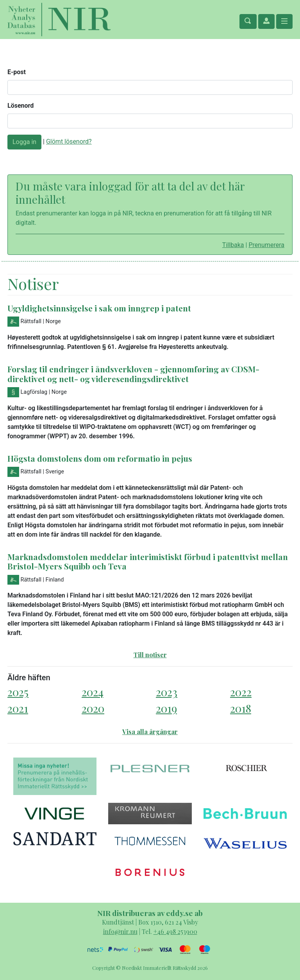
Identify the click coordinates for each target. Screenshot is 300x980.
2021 (18, 708)
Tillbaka (233, 245)
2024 (93, 692)
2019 (166, 708)
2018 (241, 708)
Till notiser (150, 655)
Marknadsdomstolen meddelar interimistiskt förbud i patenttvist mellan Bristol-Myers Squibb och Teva (148, 561)
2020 (93, 708)
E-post (17, 72)
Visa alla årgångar (150, 732)
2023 (167, 692)
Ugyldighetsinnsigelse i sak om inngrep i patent (99, 308)
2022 (241, 692)
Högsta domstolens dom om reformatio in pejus (100, 458)
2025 (18, 692)
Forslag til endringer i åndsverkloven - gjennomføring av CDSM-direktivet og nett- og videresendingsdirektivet (133, 374)
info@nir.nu (120, 931)
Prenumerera (266, 245)
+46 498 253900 (175, 931)
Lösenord (21, 106)
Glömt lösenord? (69, 141)
